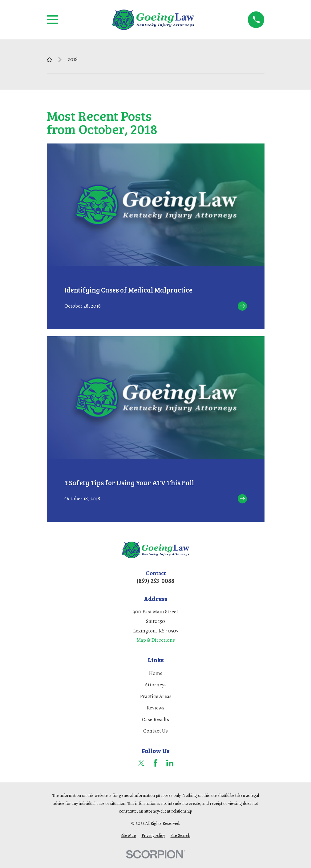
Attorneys (156, 685)
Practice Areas (156, 696)
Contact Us (155, 731)
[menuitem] (128, 836)
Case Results (155, 719)
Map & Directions (156, 640)
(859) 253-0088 (155, 581)
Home (156, 673)
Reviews (155, 708)
